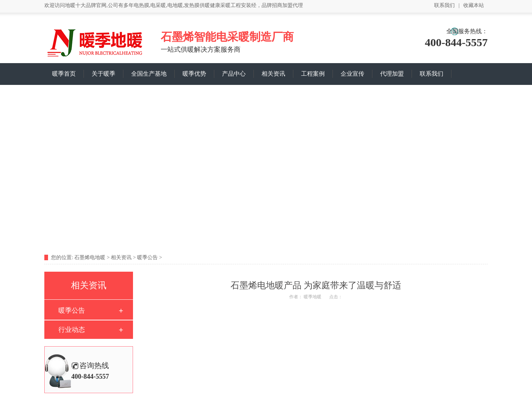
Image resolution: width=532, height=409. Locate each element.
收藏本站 (474, 5)
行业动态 (72, 330)
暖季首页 (64, 74)
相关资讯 (273, 74)
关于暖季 (103, 74)
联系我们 (444, 5)
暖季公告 (147, 257)
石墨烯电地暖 (90, 257)
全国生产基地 (149, 74)
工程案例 (313, 74)
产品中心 (234, 74)
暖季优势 (194, 74)
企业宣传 (352, 74)
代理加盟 (392, 74)
